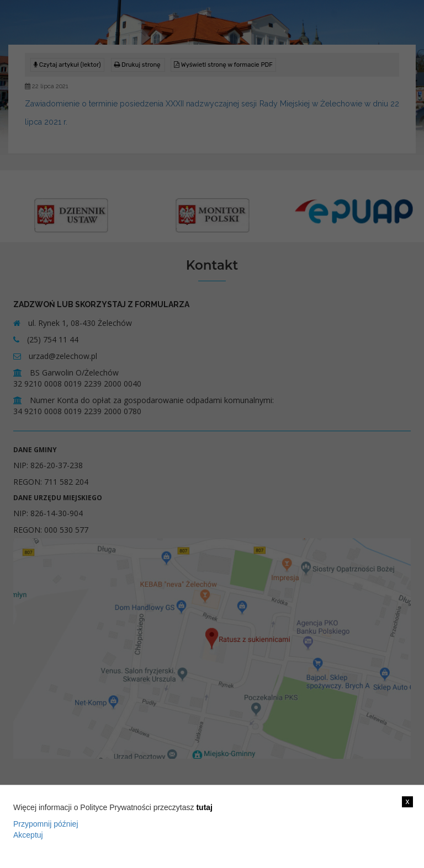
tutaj (204, 807)
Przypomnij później (46, 824)
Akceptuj (28, 835)
